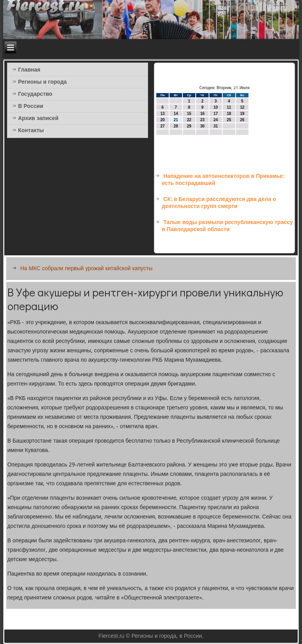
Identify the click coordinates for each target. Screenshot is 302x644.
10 (215, 107)
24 (215, 120)
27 (162, 126)
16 (202, 114)
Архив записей (38, 118)
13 (162, 114)
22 (189, 120)
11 (229, 107)
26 (242, 120)
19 (242, 114)
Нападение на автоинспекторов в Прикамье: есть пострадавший (223, 180)
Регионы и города (42, 82)
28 (176, 126)
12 (242, 107)
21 (176, 120)
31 (215, 126)
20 (162, 120)
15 (189, 114)
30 (202, 126)
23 (202, 120)
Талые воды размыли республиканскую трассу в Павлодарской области (227, 226)
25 (229, 120)
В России (30, 106)
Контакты (31, 131)
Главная (29, 70)
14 (176, 114)
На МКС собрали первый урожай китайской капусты (87, 269)
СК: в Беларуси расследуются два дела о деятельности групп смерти (219, 203)
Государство (35, 94)
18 (229, 114)
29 (189, 126)
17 (215, 114)
